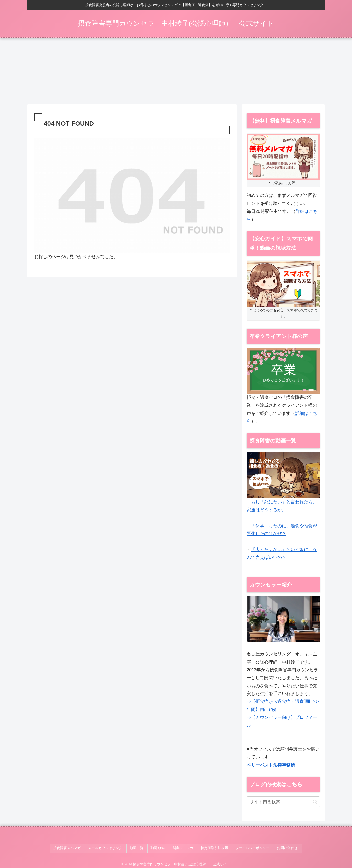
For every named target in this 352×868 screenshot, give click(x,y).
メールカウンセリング (111, 848)
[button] (315, 803)
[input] (283, 804)
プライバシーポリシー (248, 848)
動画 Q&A (160, 848)
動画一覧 (140, 848)
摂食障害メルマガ (75, 848)
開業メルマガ (183, 848)
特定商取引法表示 (212, 848)
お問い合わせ (280, 848)
